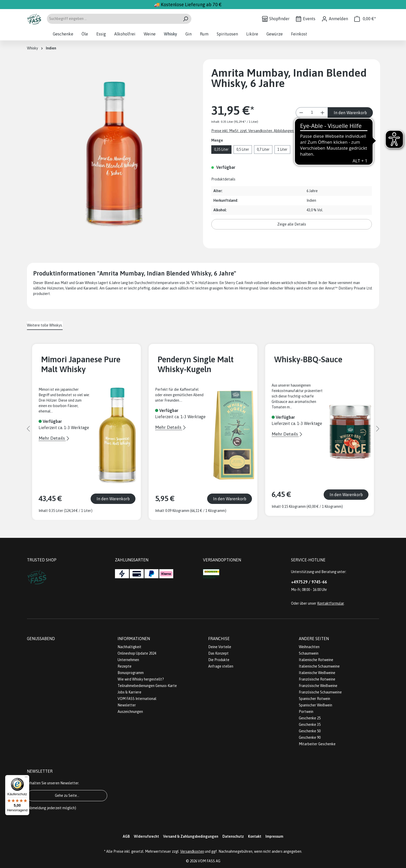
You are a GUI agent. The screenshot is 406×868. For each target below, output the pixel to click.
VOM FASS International (137, 699)
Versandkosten (192, 851)
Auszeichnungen (130, 712)
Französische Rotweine (317, 679)
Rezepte (125, 666)
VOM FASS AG (209, 861)
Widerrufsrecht (146, 836)
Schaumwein (309, 653)
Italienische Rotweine (316, 660)
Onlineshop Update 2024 (137, 653)
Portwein (306, 712)
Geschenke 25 (310, 718)
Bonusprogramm (131, 673)
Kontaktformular (331, 603)
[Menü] (26, 778)
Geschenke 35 (310, 725)
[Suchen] (186, 19)
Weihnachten (309, 647)
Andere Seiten (314, 639)
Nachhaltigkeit (129, 647)
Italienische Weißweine (317, 673)
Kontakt (255, 836)
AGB (126, 836)
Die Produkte (219, 660)
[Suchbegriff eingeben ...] (113, 19)
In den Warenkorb (350, 113)
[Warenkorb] (365, 19)
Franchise (219, 639)
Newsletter (127, 705)
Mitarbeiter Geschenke (317, 744)
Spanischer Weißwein (316, 705)
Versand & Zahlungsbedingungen (191, 836)
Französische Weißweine (318, 686)
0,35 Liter (221, 149)
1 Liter (282, 149)
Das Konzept (218, 653)
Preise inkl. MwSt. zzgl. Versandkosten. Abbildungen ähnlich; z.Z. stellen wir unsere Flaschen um (287, 131)
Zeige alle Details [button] (292, 224)
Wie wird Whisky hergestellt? (141, 679)
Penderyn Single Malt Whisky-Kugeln (196, 364)
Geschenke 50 (310, 731)
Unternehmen (128, 660)
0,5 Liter (243, 149)
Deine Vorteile (220, 647)
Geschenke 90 (310, 737)
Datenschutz (233, 836)
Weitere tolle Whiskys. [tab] (45, 325)
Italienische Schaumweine (319, 666)
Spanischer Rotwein (314, 699)
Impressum (274, 836)
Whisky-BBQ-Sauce (308, 359)
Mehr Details (52, 438)
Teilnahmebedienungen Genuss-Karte (147, 686)
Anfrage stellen (221, 666)
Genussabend (41, 639)
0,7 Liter (263, 149)
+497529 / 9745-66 (309, 582)
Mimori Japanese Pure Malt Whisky (81, 364)
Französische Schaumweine (320, 692)
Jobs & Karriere (129, 692)
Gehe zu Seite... (67, 795)
